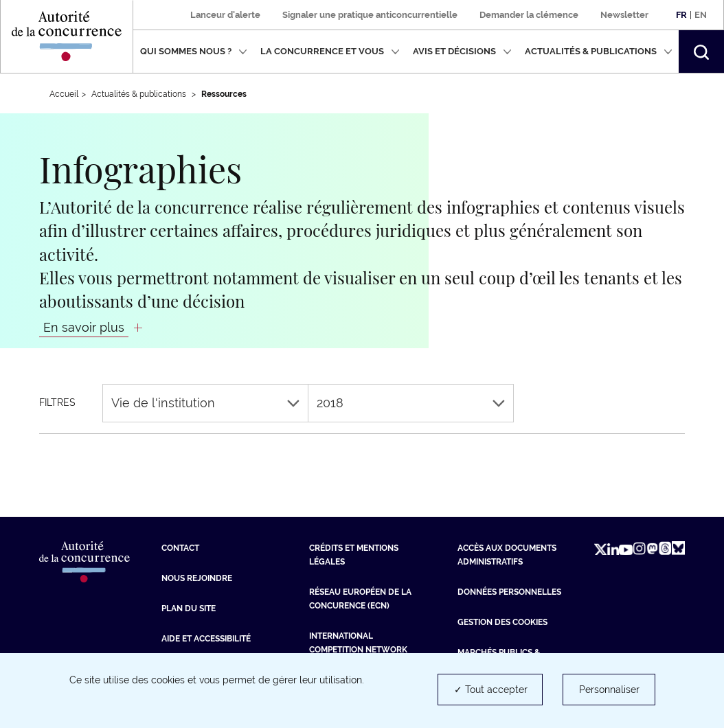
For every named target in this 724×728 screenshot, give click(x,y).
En (701, 15)
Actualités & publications (599, 51)
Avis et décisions (462, 51)
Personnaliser (609, 690)
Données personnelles (509, 592)
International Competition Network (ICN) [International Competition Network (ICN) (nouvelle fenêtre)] (358, 650)
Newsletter (624, 15)
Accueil (64, 94)
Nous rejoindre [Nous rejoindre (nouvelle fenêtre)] (197, 578)
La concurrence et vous (330, 51)
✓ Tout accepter (491, 690)
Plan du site (189, 608)
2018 (411, 403)
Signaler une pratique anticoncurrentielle (370, 15)
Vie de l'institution (205, 403)
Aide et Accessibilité (206, 639)
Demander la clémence (529, 15)
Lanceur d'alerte (225, 15)
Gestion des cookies (502, 622)
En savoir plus (84, 327)
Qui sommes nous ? (194, 51)
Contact (180, 548)
